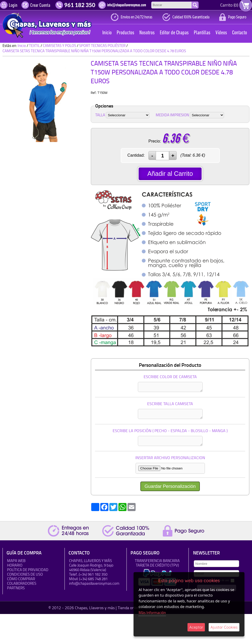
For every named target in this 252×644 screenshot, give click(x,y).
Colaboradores (22, 584)
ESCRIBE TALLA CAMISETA (170, 404)
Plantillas (202, 33)
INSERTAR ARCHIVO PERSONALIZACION (170, 458)
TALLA (100, 115)
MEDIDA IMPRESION (172, 115)
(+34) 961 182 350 (93, 575)
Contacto (240, 33)
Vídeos (221, 33)
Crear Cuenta (40, 6)
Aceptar (196, 627)
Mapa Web (16, 561)
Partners (16, 588)
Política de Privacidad (28, 570)
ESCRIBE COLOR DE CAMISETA (170, 377)
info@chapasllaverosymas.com (94, 584)
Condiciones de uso (25, 575)
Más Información (152, 613)
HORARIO (15, 565)
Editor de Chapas (174, 33)
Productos (125, 33)
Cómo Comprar (21, 579)
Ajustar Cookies (224, 627)
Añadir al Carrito (170, 174)
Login (13, 6)
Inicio (107, 33)
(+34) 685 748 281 (93, 579)
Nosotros (147, 33)
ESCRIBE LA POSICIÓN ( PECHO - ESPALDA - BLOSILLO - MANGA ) (170, 431)
